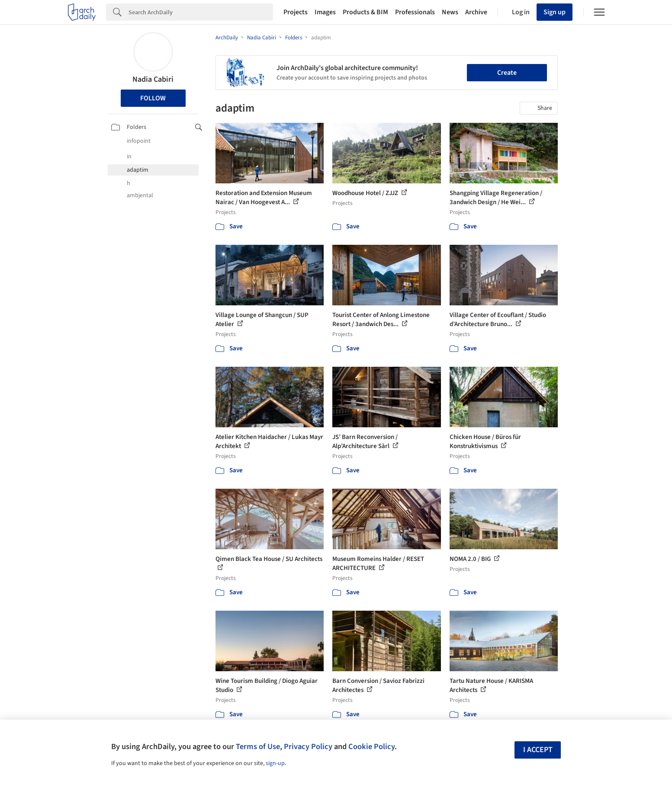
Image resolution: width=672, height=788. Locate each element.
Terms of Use (258, 746)
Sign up (555, 12)
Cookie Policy (371, 746)
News (450, 12)
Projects (296, 12)
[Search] (201, 12)
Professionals (415, 12)
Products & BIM (365, 12)
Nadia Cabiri (153, 79)
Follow (153, 98)
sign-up (275, 763)
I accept (538, 750)
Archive (476, 12)
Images (325, 12)
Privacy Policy (308, 746)
